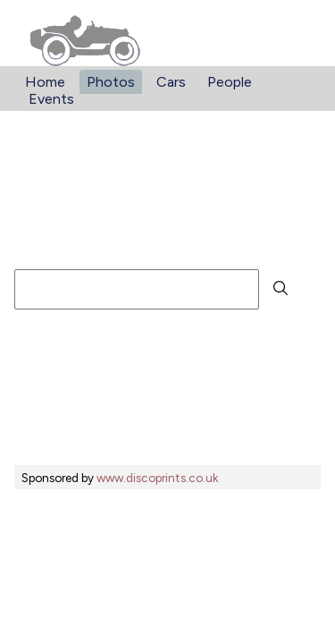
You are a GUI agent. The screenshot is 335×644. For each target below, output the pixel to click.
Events (51, 99)
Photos (111, 82)
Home (45, 82)
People (230, 82)
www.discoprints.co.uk (157, 478)
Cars (171, 82)
